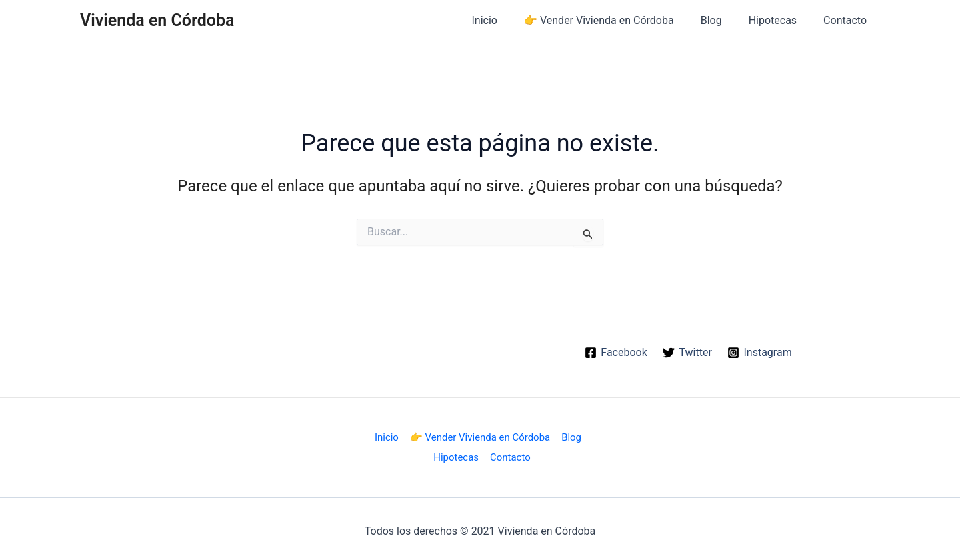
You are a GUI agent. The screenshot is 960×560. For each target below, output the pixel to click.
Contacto (848, 20)
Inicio (509, 20)
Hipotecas (781, 20)
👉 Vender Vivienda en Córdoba (618, 20)
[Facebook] (615, 353)
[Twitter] (687, 353)
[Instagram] (760, 353)
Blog (725, 20)
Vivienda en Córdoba (157, 20)
